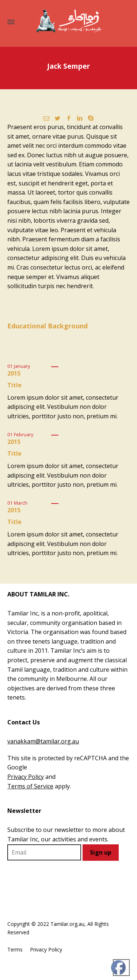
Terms (15, 949)
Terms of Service (30, 786)
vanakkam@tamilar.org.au (43, 741)
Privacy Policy (26, 777)
